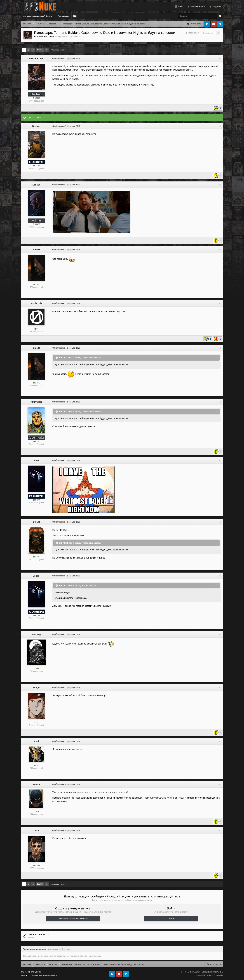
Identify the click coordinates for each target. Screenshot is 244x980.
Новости (77, 36)
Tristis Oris (36, 303)
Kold (36, 741)
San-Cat (36, 784)
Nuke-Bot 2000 (47, 36)
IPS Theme (26, 972)
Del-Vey (36, 185)
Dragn (36, 687)
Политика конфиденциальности (43, 975)
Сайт (181, 6)
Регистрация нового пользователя (73, 919)
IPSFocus (37, 972)
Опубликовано (66, 59)
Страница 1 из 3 (59, 50)
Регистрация (64, 16)
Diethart (36, 126)
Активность (198, 6)
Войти (171, 919)
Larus (36, 830)
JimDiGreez (36, 402)
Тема (24, 975)
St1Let (36, 522)
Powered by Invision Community (210, 975)
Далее (40, 50)
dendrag (36, 634)
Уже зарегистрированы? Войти (38, 16)
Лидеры (216, 6)
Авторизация (194, 33)
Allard (36, 460)
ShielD (36, 250)
